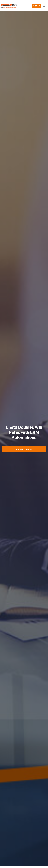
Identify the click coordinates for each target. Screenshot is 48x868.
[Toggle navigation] (44, 6)
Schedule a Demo (24, 449)
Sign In (37, 6)
